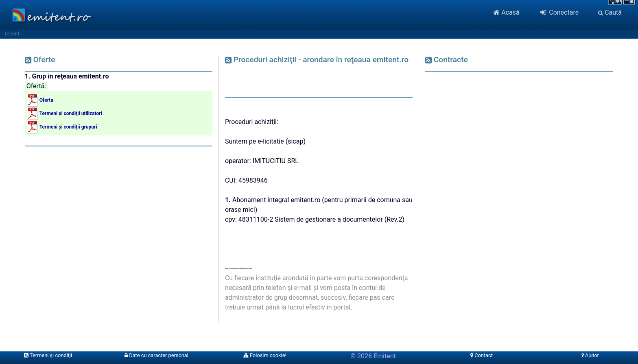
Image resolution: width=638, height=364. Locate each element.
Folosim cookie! (265, 355)
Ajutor (590, 355)
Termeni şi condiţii (48, 355)
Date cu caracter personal (156, 355)
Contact (482, 355)
